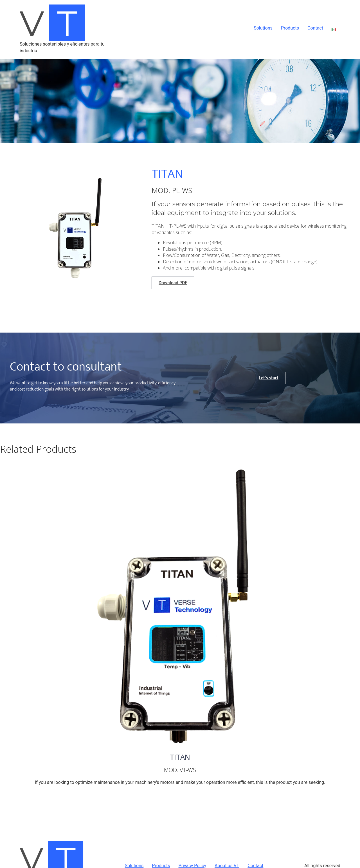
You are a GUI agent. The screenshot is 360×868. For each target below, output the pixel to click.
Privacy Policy (193, 866)
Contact (315, 28)
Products (290, 28)
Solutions (263, 28)
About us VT (227, 866)
